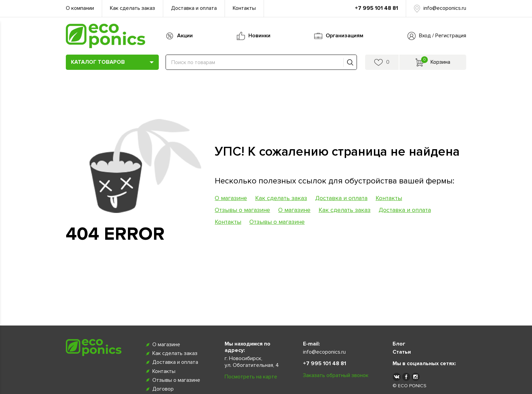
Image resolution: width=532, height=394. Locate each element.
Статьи (402, 352)
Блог (399, 344)
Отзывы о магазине (242, 210)
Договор (163, 389)
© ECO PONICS (410, 386)
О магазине (231, 198)
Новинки (259, 36)
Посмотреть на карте (251, 377)
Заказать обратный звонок (336, 375)
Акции (185, 36)
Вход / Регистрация (443, 36)
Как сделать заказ (132, 8)
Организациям (345, 36)
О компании (80, 8)
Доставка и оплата (194, 8)
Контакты (244, 8)
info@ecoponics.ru (445, 8)
